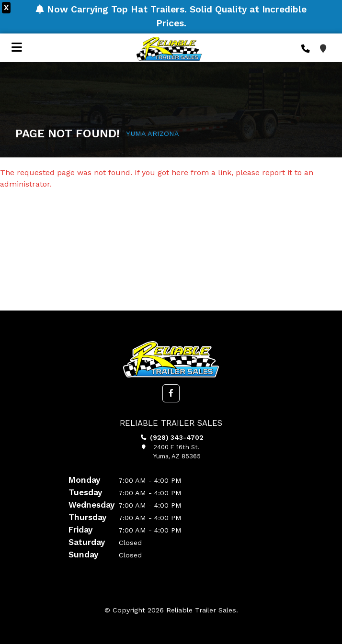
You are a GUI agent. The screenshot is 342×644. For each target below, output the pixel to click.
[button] (171, 393)
